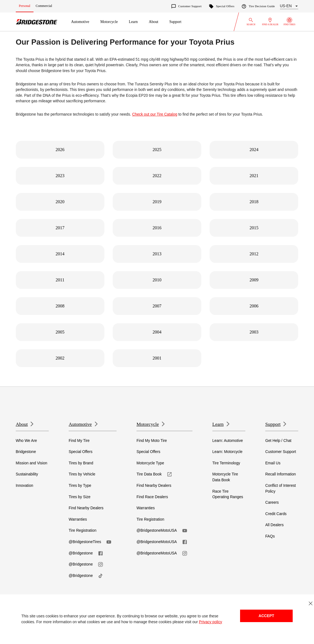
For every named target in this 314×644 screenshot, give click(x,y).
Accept (266, 616)
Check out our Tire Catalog (155, 114)
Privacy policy (210, 622)
